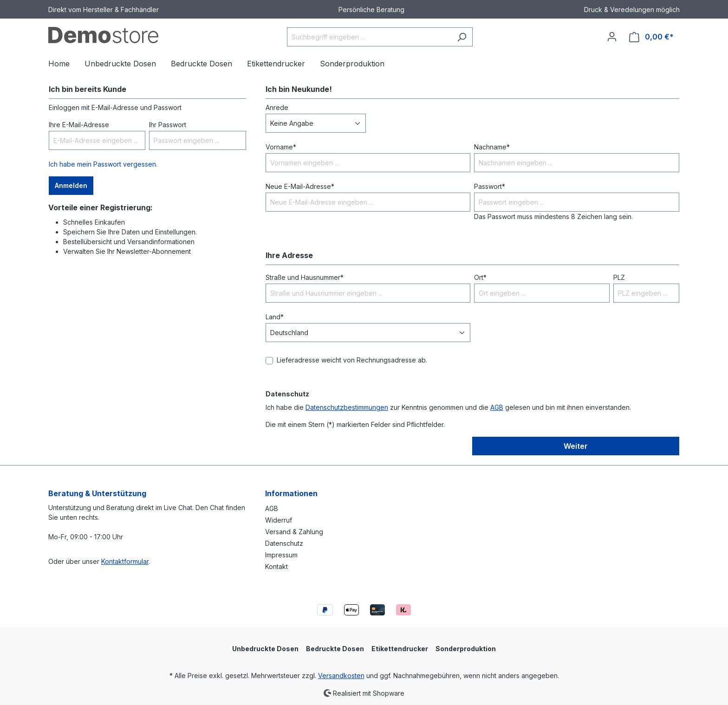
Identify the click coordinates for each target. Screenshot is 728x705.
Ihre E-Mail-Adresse (79, 125)
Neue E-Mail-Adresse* (300, 186)
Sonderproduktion (466, 649)
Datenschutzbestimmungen (347, 407)
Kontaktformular (125, 561)
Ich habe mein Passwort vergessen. (103, 164)
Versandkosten (341, 676)
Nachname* (492, 147)
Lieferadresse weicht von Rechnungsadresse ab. (352, 360)
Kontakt (276, 566)
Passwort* (490, 186)
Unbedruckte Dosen (265, 649)
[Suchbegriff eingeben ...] (369, 37)
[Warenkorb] (651, 37)
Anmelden (71, 185)
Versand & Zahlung (294, 532)
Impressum (281, 555)
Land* (275, 317)
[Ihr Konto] (612, 37)
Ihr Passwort (168, 125)
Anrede (277, 107)
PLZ (619, 277)
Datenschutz (284, 543)
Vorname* (281, 147)
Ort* (480, 277)
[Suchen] (462, 37)
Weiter (576, 446)
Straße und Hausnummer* (305, 277)
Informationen (291, 493)
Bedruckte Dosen (335, 649)
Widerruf (279, 520)
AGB (497, 407)
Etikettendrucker (400, 649)
